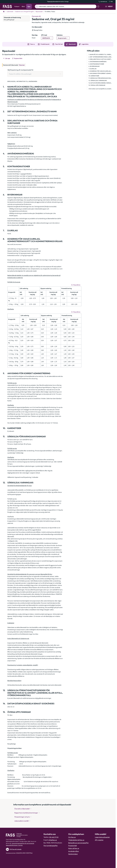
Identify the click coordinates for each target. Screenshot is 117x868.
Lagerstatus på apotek (102, 837)
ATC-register (99, 840)
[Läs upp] (7, 58)
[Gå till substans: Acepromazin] (63, 38)
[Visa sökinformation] (98, 6)
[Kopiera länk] (17, 58)
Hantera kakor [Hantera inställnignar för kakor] (73, 854)
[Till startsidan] (4, 12)
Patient (17, 6)
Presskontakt (73, 846)
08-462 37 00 (54, 837)
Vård (23, 6)
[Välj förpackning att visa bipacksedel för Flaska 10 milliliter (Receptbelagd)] (35, 74)
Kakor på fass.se (74, 848)
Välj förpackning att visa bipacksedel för (20, 70)
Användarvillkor (74, 851)
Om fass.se (72, 837)
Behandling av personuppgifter (78, 843)
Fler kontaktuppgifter (51, 846)
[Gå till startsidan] (7, 6)
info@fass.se (53, 840)
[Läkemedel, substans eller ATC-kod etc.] (67, 6)
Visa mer (22, 65)
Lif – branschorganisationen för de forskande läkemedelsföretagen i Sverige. (20, 844)
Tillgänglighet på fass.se (76, 840)
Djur (29, 6)
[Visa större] (76, 285)
